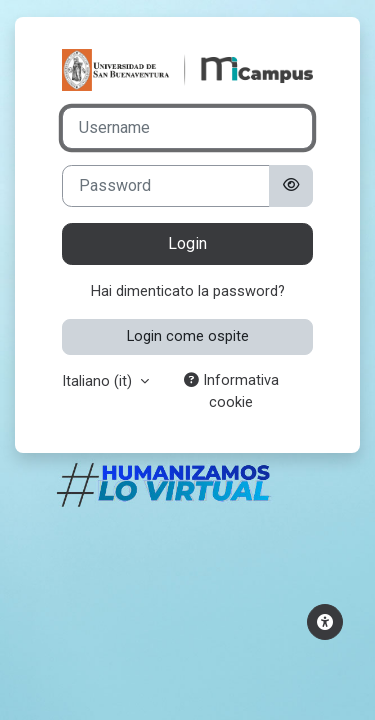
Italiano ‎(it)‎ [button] (99, 381)
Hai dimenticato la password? (188, 291)
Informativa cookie (231, 391)
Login (187, 243)
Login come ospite (188, 336)
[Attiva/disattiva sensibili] (291, 186)
